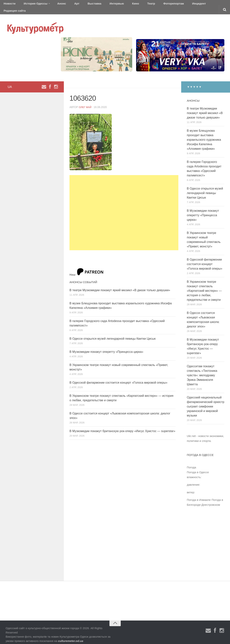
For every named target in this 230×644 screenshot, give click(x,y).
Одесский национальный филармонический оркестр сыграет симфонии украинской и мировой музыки (206, 402)
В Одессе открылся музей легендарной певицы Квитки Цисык (113, 334)
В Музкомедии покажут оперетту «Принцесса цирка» (106, 347)
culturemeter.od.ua (71, 636)
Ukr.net (191, 431)
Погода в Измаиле (199, 495)
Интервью (100, 5)
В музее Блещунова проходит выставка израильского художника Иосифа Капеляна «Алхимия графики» (204, 135)
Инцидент (170, 5)
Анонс (55, 5)
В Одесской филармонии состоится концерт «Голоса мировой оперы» (118, 378)
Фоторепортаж (148, 5)
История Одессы (31, 5)
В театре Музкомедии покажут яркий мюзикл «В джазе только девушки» (120, 285)
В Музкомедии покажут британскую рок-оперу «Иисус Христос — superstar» (122, 426)
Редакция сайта (193, 5)
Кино (116, 5)
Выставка (81, 5)
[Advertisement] (124, 208)
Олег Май (86, 102)
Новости (8, 5)
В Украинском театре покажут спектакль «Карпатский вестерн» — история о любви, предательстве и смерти (204, 286)
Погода (191, 463)
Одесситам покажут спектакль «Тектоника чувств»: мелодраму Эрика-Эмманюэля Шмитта (202, 371)
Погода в (198, 468)
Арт (67, 5)
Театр (129, 5)
